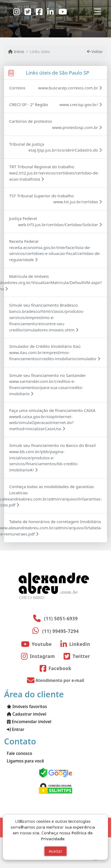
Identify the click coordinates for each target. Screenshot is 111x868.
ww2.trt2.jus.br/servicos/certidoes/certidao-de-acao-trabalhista (54, 176)
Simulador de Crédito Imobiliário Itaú (45, 346)
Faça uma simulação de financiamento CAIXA (52, 410)
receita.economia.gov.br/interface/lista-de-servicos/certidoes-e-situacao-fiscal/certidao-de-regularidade (55, 254)
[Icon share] (16, 11)
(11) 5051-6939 (61, 619)
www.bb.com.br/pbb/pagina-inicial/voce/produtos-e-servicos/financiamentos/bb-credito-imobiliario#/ (44, 461)
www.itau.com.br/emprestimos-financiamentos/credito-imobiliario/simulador (55, 356)
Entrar (15, 729)
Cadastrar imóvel (27, 714)
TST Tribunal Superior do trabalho (41, 196)
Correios (17, 88)
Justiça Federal (23, 218)
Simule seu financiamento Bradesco (43, 305)
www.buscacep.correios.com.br (70, 88)
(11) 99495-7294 (61, 631)
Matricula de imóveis (29, 276)
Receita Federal (24, 241)
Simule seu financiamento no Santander (48, 375)
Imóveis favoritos (27, 706)
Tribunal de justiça (27, 144)
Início (16, 51)
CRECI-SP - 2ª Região (29, 104)
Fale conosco (20, 753)
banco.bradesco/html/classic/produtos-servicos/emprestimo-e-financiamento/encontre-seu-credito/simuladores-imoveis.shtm (47, 320)
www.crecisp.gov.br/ (81, 104)
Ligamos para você (25, 761)
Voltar (95, 51)
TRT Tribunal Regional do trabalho (42, 167)
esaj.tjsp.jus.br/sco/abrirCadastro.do (65, 150)
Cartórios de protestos (31, 121)
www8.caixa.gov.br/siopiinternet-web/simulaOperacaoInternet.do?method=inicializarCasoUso (41, 423)
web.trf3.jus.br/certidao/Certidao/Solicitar (60, 225)
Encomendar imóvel (29, 722)
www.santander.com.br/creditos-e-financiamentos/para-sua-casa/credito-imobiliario (46, 387)
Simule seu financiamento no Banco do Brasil (52, 445)
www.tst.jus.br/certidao (78, 202)
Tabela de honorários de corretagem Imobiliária (55, 521)
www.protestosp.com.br (77, 127)
